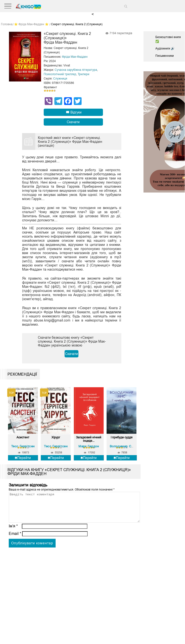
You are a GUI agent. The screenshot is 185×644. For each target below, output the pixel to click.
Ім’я (13, 532)
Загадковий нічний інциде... (89, 439)
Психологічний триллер (60, 74)
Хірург (56, 438)
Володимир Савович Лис (130, 446)
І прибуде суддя (122, 438)
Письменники (165, 56)
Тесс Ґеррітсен (23, 446)
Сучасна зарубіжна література (76, 70)
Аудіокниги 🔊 (165, 48)
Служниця (60, 79)
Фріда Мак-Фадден (75, 57)
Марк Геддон (89, 446)
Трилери (84, 74)
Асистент (23, 438)
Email (15, 539)
